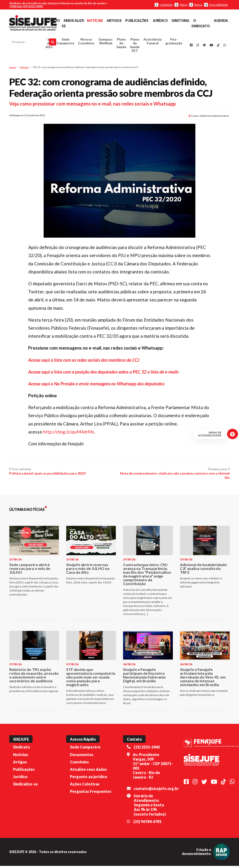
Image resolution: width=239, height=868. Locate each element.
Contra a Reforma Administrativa (209, 118)
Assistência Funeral (153, 42)
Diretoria (180, 21)
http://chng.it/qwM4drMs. (69, 434)
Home (13, 69)
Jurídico (160, 21)
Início (55, 21)
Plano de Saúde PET (135, 46)
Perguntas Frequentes (91, 793)
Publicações (137, 21)
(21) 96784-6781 (147, 824)
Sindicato (21, 749)
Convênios (79, 764)
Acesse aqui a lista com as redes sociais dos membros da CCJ (84, 362)
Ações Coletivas (85, 786)
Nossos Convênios (86, 42)
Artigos (114, 21)
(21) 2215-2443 (147, 749)
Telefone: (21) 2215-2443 (26, 6)
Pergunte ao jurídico (89, 779)
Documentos (82, 756)
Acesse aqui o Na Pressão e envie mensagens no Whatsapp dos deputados (96, 386)
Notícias (95, 21)
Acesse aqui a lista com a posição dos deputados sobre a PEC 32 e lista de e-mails (103, 374)
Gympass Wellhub (106, 42)
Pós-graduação (174, 42)
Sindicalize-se (25, 786)
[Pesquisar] (53, 43)
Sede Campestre (65, 42)
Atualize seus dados (88, 771)
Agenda (221, 21)
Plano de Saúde (121, 44)
